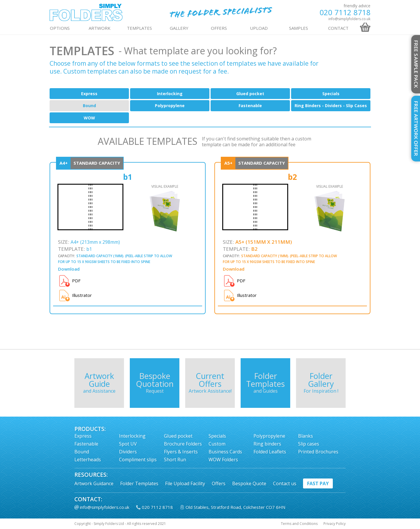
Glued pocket (250, 94)
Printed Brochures (318, 452)
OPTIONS (60, 28)
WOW (89, 118)
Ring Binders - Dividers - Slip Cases (331, 106)
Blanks (306, 436)
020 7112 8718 (345, 13)
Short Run (175, 460)
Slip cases (309, 444)
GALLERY (179, 28)
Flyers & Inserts (181, 452)
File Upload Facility (185, 483)
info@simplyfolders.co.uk (349, 19)
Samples (299, 28)
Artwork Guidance (94, 483)
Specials (331, 94)
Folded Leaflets (270, 452)
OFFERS (219, 28)
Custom (217, 444)
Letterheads (88, 460)
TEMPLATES (139, 28)
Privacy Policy (335, 524)
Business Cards (225, 452)
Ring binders (267, 444)
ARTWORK (100, 28)
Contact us (285, 483)
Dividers (128, 452)
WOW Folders (223, 460)
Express (89, 94)
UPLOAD (259, 28)
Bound (89, 106)
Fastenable (250, 106)
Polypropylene (170, 106)
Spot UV (128, 444)
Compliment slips (138, 460)
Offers (219, 483)
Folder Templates (139, 483)
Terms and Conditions (299, 524)
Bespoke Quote (249, 483)
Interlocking (170, 94)
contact (338, 28)
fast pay (318, 483)
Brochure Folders (183, 444)
